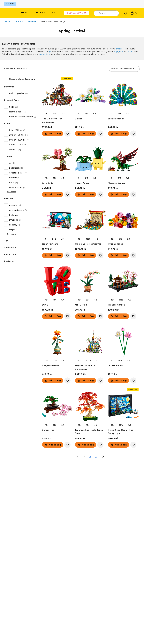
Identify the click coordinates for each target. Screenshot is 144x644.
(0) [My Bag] (134, 13)
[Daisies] (90, 96)
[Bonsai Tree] (57, 407)
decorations (45, 54)
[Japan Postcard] (57, 221)
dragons (120, 49)
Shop (24, 13)
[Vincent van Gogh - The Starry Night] (123, 407)
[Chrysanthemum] (57, 343)
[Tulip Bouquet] (123, 221)
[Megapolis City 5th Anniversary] (90, 343)
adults (131, 52)
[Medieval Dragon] (123, 160)
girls (121, 52)
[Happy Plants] (90, 160)
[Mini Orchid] (90, 282)
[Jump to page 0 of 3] (78, 457)
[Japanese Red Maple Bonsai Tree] (90, 407)
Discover (39, 13)
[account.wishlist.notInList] (67, 134)
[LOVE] (57, 282)
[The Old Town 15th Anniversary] (57, 96)
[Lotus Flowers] (123, 343)
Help (55, 13)
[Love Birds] (57, 160)
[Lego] (8, 13)
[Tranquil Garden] (123, 282)
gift (50, 52)
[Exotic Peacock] (123, 96)
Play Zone (10, 4)
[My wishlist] (125, 13)
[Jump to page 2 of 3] (103, 457)
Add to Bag (55, 134)
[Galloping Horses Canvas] (90, 221)
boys (116, 52)
